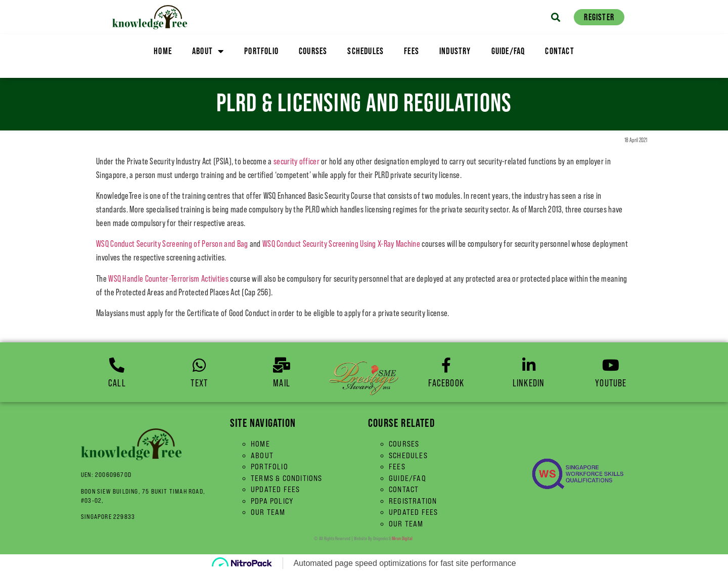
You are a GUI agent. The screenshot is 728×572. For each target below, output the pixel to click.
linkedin (529, 383)
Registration (413, 501)
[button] (555, 17)
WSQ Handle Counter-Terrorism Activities (168, 279)
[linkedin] (529, 365)
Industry (455, 51)
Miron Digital (402, 538)
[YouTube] (611, 365)
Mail (282, 383)
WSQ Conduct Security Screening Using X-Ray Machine (341, 244)
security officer (297, 161)
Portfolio (261, 51)
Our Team (268, 512)
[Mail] (282, 365)
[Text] (199, 365)
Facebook (446, 383)
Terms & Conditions (287, 478)
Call (117, 383)
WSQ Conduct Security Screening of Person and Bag (172, 244)
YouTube (611, 383)
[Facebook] (446, 365)
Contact (559, 51)
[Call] (117, 365)
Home (163, 51)
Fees (412, 51)
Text (199, 383)
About (208, 51)
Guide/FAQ (508, 51)
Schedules (366, 51)
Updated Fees (275, 489)
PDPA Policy (272, 501)
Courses (313, 51)
